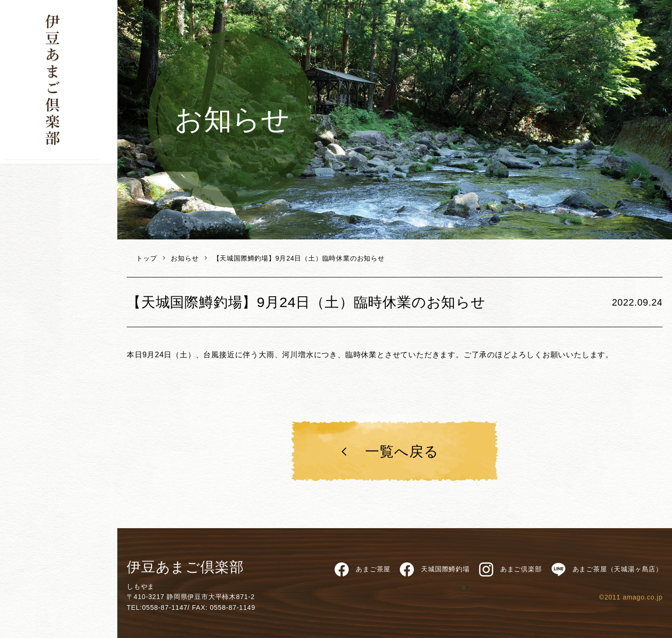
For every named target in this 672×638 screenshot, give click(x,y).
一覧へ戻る (388, 451)
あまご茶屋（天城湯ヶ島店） (607, 569)
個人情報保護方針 (44, 317)
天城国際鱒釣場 (59, 297)
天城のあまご (59, 213)
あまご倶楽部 (511, 569)
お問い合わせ (41, 336)
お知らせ (185, 258)
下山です (59, 170)
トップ (146, 258)
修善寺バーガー (59, 255)
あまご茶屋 (59, 234)
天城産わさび (59, 276)
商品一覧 (59, 192)
